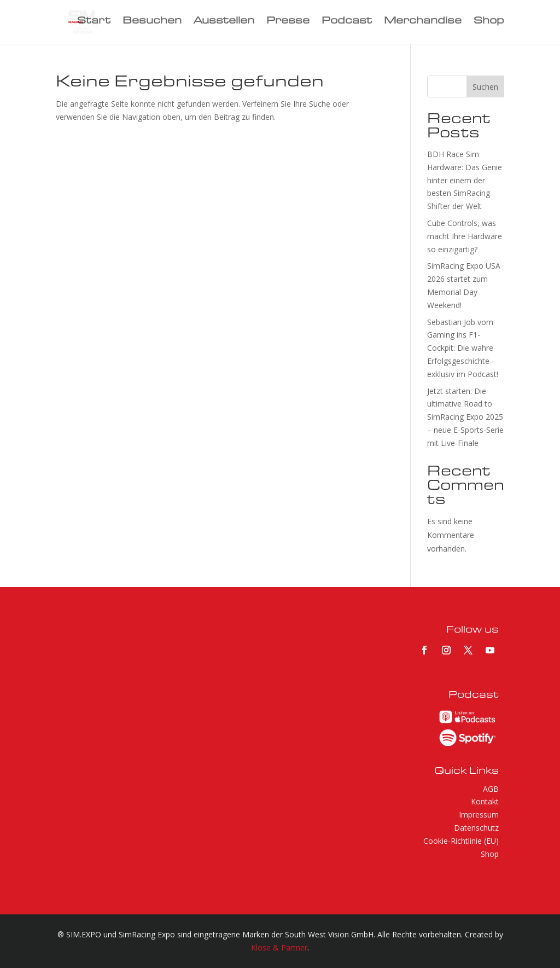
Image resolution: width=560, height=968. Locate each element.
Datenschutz (476, 828)
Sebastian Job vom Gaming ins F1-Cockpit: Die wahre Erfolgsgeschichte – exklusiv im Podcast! (463, 348)
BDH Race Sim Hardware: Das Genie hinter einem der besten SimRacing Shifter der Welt (465, 180)
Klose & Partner (279, 947)
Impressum (479, 815)
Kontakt (485, 801)
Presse (288, 22)
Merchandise (423, 22)
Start (94, 22)
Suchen (485, 87)
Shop (489, 22)
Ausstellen (224, 22)
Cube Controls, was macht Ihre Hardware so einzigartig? (465, 236)
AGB (491, 789)
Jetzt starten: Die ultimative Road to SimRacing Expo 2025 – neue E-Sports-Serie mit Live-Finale (465, 417)
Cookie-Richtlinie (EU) (461, 841)
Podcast (347, 22)
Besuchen (152, 22)
